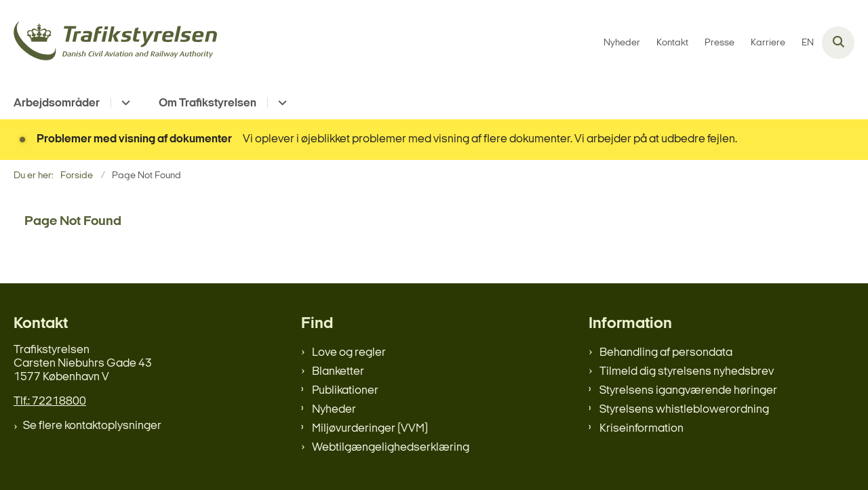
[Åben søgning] (838, 43)
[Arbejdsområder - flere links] (124, 103)
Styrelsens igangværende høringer (688, 391)
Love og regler (349, 353)
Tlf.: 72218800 (50, 402)
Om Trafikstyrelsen (208, 103)
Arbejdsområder (57, 103)
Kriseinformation (642, 429)
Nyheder (334, 410)
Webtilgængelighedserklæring (391, 448)
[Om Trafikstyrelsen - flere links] (280, 103)
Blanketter (338, 372)
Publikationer (345, 391)
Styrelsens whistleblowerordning (684, 410)
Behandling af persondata (666, 353)
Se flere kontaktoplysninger (92, 426)
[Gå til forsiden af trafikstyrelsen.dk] (115, 43)
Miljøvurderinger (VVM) (370, 429)
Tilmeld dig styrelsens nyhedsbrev (687, 372)
